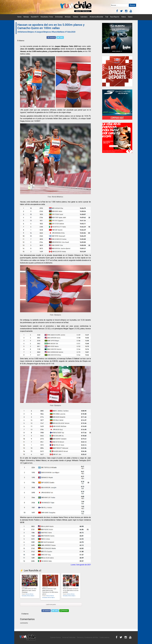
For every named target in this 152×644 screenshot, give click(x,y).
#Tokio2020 (70, 32)
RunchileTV (35, 17)
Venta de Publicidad (69, 637)
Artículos (68, 17)
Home (19, 17)
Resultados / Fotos (47, 17)
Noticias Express (31, 596)
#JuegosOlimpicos (43, 32)
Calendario (84, 17)
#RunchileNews (58, 32)
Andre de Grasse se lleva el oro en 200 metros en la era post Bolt (71, 590)
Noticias (26, 17)
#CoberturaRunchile (96, 17)
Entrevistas (59, 17)
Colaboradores (104, 637)
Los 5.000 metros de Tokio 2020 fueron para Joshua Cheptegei (29, 590)
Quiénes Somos (56, 637)
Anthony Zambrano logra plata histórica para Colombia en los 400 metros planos (50, 591)
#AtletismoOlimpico (26, 32)
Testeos (76, 17)
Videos (124, 17)
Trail (107, 17)
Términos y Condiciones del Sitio (87, 637)
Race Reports (115, 17)
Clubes (130, 17)
